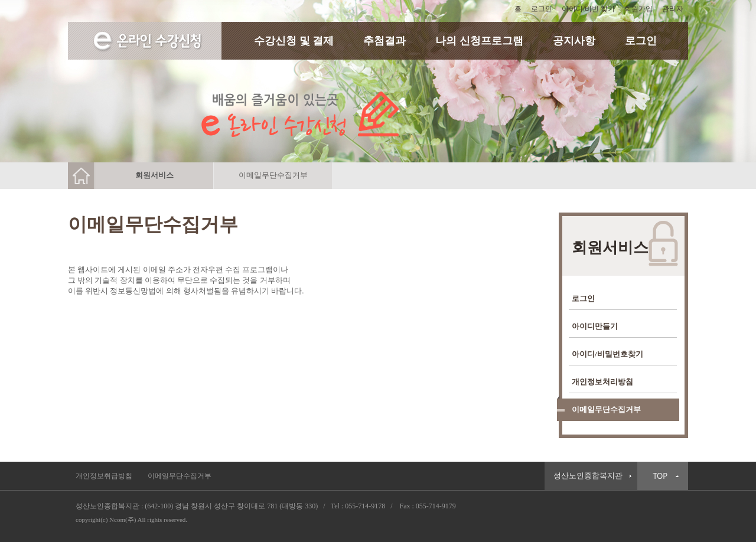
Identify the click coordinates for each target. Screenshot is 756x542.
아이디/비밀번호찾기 (607, 354)
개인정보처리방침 (602, 382)
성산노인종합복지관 (588, 476)
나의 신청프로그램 (479, 41)
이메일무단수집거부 (606, 409)
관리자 (673, 9)
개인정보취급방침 (104, 476)
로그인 (542, 9)
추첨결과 (384, 41)
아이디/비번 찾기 (588, 9)
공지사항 (574, 41)
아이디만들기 (595, 326)
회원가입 (638, 9)
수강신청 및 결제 (294, 41)
